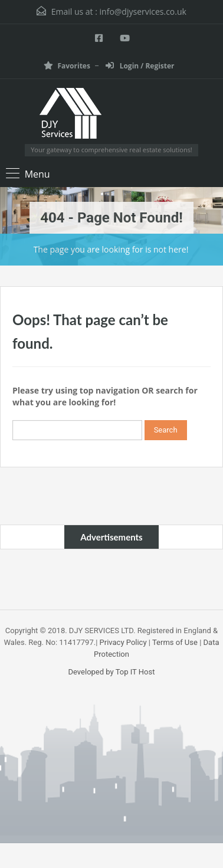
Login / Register (140, 66)
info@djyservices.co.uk (143, 12)
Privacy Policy (123, 642)
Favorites (67, 66)
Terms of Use (175, 642)
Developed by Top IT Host (112, 672)
